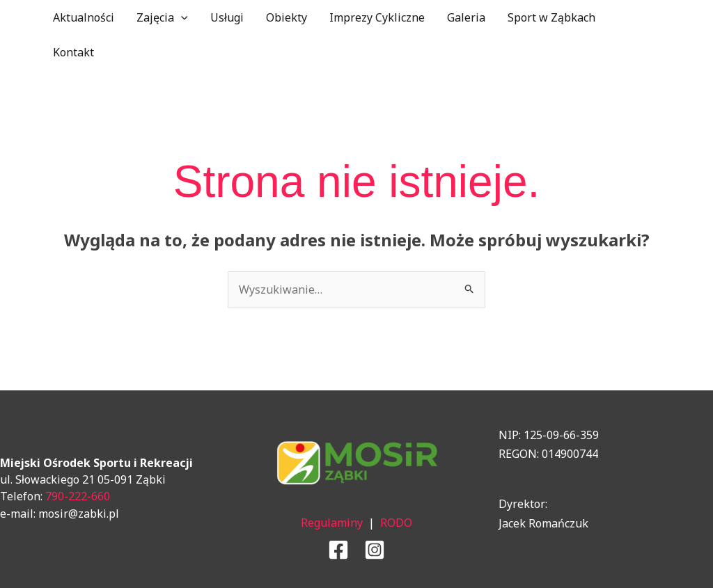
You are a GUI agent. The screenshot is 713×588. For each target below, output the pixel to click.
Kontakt (73, 52)
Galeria (466, 17)
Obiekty (287, 17)
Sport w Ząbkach (551, 17)
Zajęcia (162, 17)
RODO (396, 523)
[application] (181, 17)
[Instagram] (375, 550)
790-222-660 (78, 496)
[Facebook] (338, 550)
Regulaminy (332, 523)
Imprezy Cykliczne (377, 17)
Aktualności (84, 17)
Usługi (227, 17)
